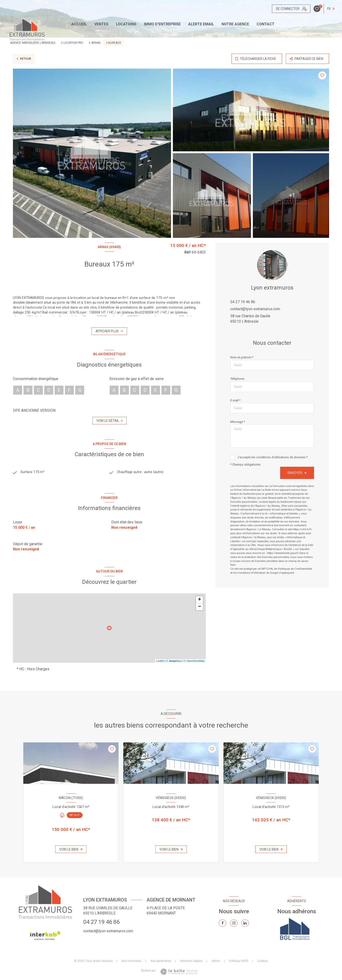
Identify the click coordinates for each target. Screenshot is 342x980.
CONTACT (266, 24)
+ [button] (200, 600)
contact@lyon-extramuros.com (255, 309)
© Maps (174, 661)
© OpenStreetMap (194, 661)
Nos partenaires (161, 961)
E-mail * (235, 400)
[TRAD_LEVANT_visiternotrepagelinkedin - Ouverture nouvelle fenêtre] (245, 924)
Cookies (263, 962)
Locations (126, 24)
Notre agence (235, 24)
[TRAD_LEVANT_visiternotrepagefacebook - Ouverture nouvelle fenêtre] (223, 924)
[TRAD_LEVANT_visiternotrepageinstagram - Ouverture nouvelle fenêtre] (234, 924)
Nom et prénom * (242, 357)
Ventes (101, 24)
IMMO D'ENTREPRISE (162, 24)
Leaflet (160, 661)
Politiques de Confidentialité (295, 569)
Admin (216, 961)
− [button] (200, 607)
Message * (238, 422)
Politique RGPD (239, 961)
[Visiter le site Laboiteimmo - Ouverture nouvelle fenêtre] (179, 972)
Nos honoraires (132, 961)
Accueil (79, 24)
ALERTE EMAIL (201, 24)
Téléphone (237, 379)
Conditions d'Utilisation (251, 573)
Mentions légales (191, 961)
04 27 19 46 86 (243, 302)
